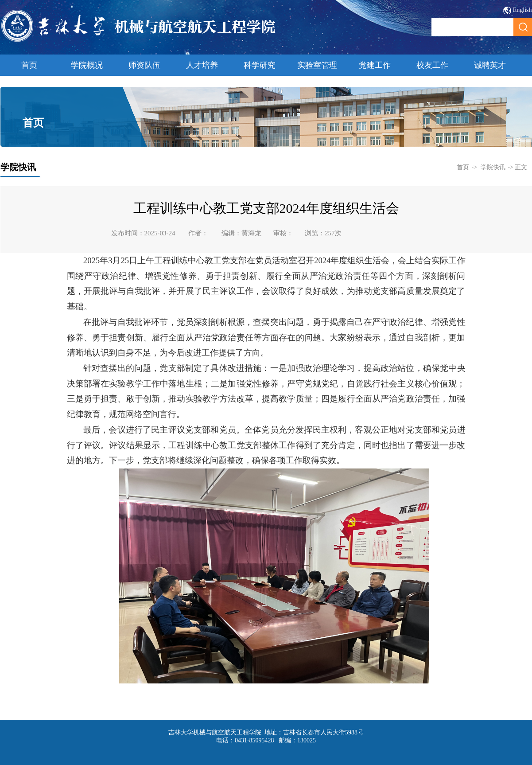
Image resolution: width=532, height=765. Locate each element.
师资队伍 (144, 65)
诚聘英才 (490, 65)
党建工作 (375, 65)
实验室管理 (317, 65)
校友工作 (432, 65)
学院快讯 (493, 167)
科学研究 (260, 65)
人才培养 (202, 65)
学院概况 (87, 65)
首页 (29, 65)
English (522, 10)
